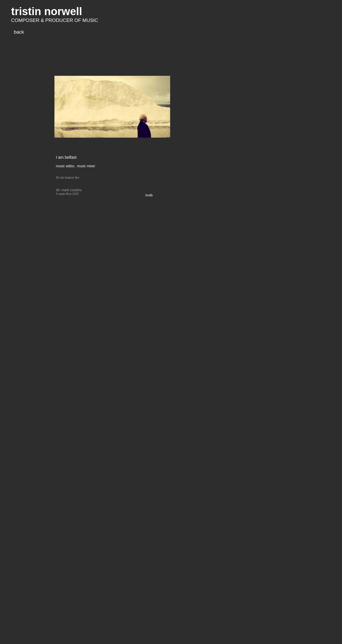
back (19, 32)
